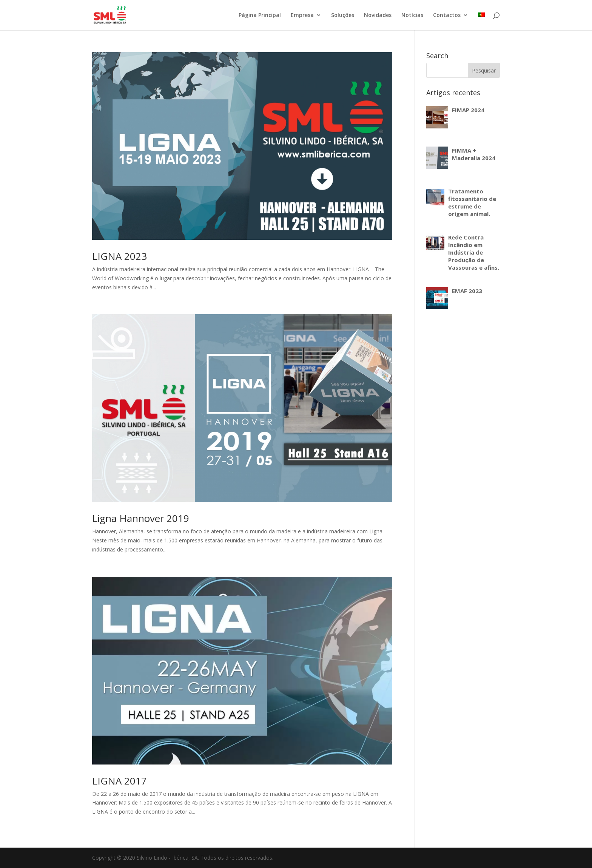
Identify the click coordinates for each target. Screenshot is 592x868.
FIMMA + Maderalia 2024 (474, 154)
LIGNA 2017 (119, 781)
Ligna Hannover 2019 (141, 518)
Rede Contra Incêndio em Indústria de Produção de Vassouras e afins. (474, 252)
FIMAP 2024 (468, 110)
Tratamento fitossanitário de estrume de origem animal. (472, 202)
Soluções (343, 15)
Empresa (302, 15)
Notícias (412, 15)
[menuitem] (481, 21)
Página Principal (260, 15)
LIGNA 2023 (119, 256)
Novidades (378, 15)
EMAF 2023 (467, 291)
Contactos (447, 15)
